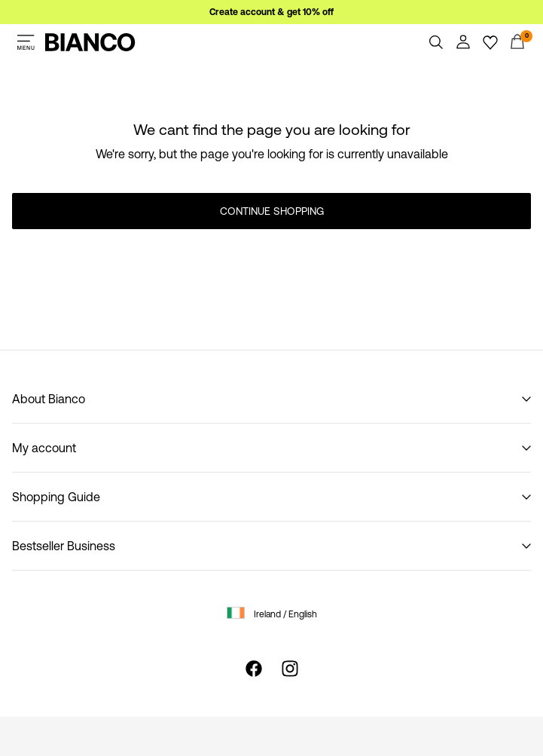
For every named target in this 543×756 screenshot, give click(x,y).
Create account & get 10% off (271, 12)
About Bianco (49, 399)
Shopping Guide (56, 497)
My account (44, 448)
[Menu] (26, 42)
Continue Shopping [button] (272, 211)
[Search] (436, 42)
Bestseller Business (64, 546)
